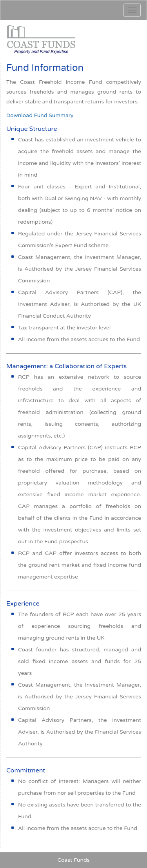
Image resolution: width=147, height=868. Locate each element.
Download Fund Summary (40, 115)
